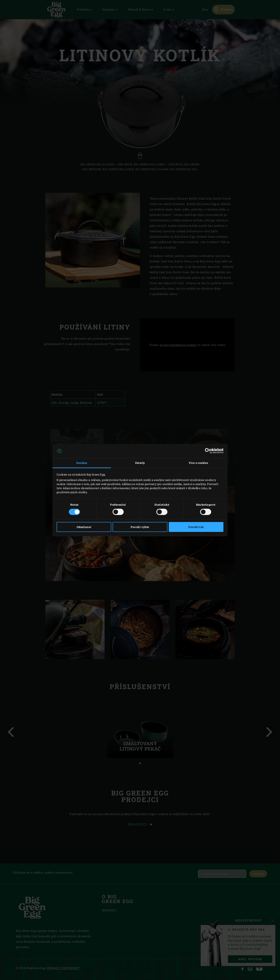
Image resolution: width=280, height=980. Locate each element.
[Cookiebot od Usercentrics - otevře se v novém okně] (206, 451)
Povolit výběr (140, 527)
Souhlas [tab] (82, 463)
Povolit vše (196, 527)
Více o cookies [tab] (198, 463)
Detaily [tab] (140, 463)
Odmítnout (84, 527)
